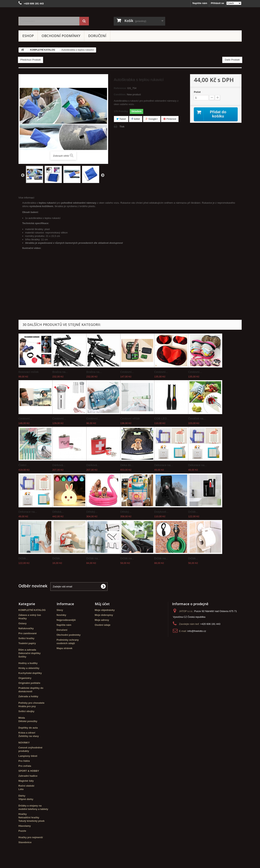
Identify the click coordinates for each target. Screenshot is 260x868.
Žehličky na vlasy (29, 736)
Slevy (60, 610)
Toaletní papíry (27, 643)
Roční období (26, 786)
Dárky (22, 796)
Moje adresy (102, 620)
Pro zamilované (28, 633)
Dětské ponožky (28, 721)
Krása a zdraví (27, 733)
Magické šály (26, 781)
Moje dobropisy (104, 615)
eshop (28, 36)
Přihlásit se (217, 3)
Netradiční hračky (29, 817)
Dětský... (92, 512)
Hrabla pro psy (27, 706)
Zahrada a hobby (28, 696)
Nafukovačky (26, 628)
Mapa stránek (65, 648)
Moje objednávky (105, 610)
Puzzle (22, 831)
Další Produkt (232, 60)
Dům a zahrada (27, 650)
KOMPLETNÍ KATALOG (32, 610)
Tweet (121, 119)
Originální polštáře (29, 683)
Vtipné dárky (26, 799)
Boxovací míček (29, 372)
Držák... (193, 512)
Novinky (62, 615)
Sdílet (136, 119)
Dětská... (58, 512)
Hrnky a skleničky (29, 668)
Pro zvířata (25, 766)
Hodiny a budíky (28, 663)
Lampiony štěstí (28, 756)
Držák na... (93, 558)
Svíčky (22, 657)
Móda (22, 718)
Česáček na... (197, 418)
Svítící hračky (27, 638)
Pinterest (170, 119)
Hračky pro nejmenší (31, 837)
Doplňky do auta (28, 728)
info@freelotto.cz (197, 631)
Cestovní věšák (130, 418)
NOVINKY (24, 743)
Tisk (122, 127)
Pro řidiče (24, 761)
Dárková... (59, 465)
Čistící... (24, 465)
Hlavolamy (25, 826)
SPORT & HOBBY (29, 771)
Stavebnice (25, 842)
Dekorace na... (164, 465)
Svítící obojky (27, 711)
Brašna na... (60, 372)
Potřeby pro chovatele (32, 703)
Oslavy (23, 623)
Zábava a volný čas (30, 615)
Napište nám (200, 3)
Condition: (120, 94)
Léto (21, 789)
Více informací (26, 198)
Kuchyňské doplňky (30, 673)
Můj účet (102, 604)
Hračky (23, 618)
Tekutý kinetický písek (32, 821)
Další (103, 175)
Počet (197, 92)
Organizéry (25, 678)
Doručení (97, 36)
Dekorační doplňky (30, 653)
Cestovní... (127, 372)
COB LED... (162, 418)
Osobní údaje (103, 625)
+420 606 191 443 (210, 624)
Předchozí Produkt (31, 60)
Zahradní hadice (28, 776)
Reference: (120, 88)
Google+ (152, 119)
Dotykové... (161, 512)
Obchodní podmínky (61, 36)
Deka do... (127, 465)
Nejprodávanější (66, 620)
